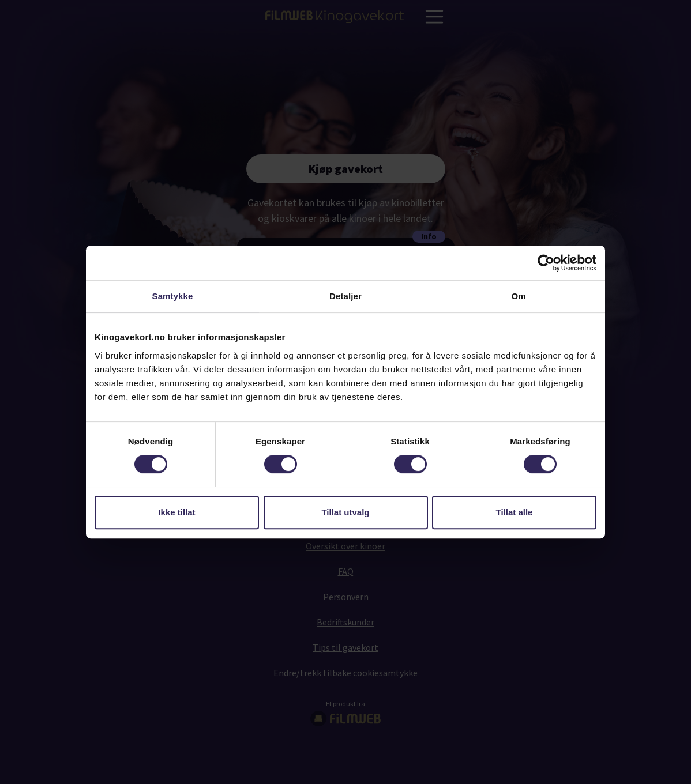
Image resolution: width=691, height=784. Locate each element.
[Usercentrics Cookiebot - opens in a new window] (546, 263)
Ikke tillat (176, 512)
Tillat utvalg (345, 512)
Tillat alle (515, 512)
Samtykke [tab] (173, 296)
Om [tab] (518, 296)
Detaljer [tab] (345, 296)
